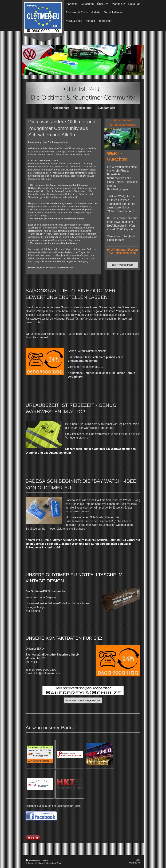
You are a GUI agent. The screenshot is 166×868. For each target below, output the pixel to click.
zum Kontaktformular (122, 265)
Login (138, 860)
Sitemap (45, 860)
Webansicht (135, 863)
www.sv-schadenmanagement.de (83, 700)
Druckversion (33, 860)
